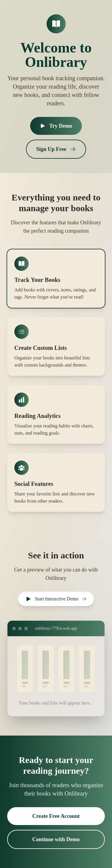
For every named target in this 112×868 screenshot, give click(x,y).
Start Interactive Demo (56, 599)
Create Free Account (56, 816)
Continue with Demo (56, 839)
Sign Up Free (56, 149)
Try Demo (56, 126)
